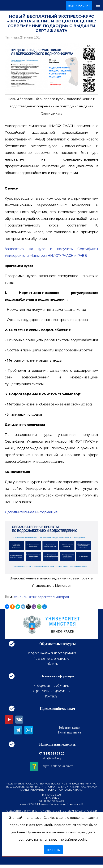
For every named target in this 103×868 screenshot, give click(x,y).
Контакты (52, 696)
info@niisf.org (52, 758)
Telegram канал (69, 728)
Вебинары (51, 664)
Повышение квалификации (51, 658)
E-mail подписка (69, 732)
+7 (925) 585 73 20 (51, 753)
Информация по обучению (51, 685)
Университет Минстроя (50, 597)
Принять (53, 850)
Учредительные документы (52, 691)
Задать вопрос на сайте (57, 766)
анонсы (22, 597)
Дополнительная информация (31, 512)
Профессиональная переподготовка (51, 653)
